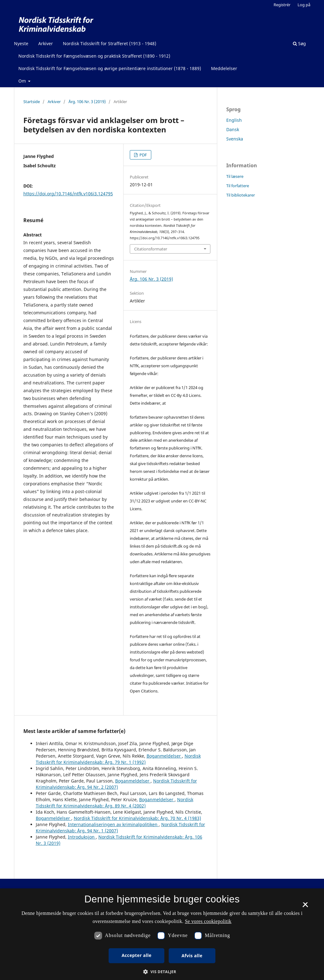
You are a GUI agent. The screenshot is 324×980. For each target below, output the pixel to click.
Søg (299, 43)
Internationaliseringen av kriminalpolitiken (113, 824)
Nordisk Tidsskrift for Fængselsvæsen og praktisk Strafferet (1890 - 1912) (94, 56)
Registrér (282, 5)
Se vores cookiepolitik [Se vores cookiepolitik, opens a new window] (208, 921)
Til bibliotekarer (241, 195)
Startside (32, 102)
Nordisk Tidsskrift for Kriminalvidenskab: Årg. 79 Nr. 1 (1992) (118, 759)
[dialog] (162, 934)
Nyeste (21, 43)
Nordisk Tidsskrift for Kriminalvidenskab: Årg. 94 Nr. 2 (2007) (116, 784)
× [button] (305, 907)
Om (23, 81)
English (234, 120)
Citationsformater (151, 249)
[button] (162, 972)
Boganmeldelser (164, 756)
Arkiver (46, 43)
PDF (143, 155)
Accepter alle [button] (137, 955)
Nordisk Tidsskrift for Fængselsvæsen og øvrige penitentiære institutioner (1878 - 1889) (110, 68)
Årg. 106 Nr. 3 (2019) (87, 102)
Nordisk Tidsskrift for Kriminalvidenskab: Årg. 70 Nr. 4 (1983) (137, 818)
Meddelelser (224, 68)
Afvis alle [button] (192, 956)
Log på (304, 5)
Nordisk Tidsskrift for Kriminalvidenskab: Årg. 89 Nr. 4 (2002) (115, 803)
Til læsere (235, 176)
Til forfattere (238, 186)
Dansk (233, 129)
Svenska (235, 139)
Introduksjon (82, 837)
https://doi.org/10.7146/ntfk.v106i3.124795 (68, 194)
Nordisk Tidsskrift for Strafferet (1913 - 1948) (110, 43)
